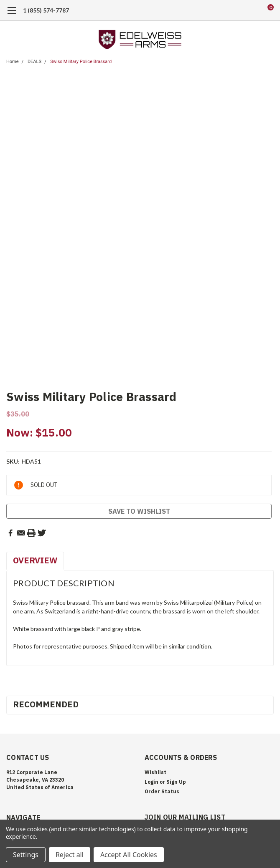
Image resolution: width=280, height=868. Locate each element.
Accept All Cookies (129, 855)
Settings (26, 855)
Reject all (70, 855)
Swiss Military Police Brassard (81, 62)
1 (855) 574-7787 (46, 10)
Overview (35, 560)
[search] (237, 10)
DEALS (34, 62)
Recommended (46, 704)
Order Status (162, 791)
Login (151, 782)
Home (13, 62)
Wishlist (155, 772)
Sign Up (176, 782)
